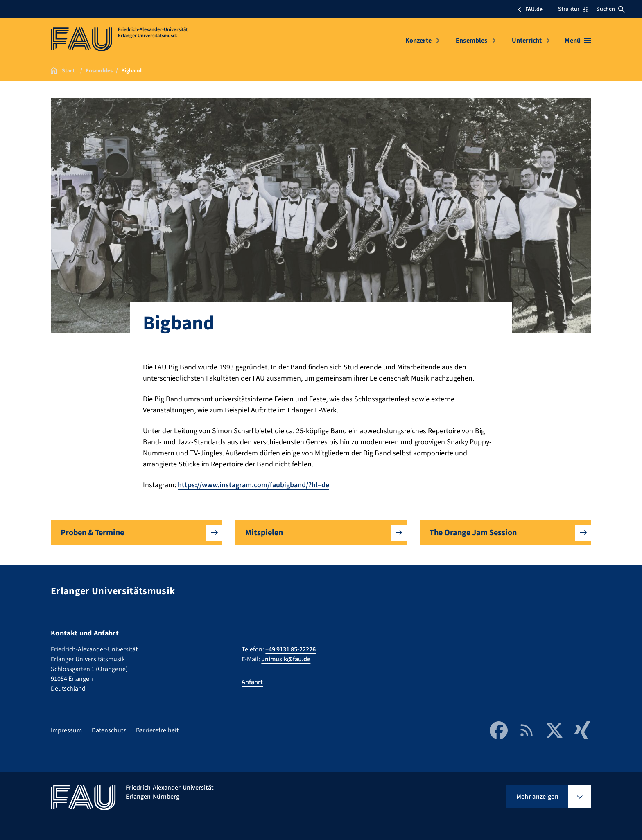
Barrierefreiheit (157, 730)
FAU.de (530, 9)
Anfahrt (252, 682)
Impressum (66, 730)
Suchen (610, 9)
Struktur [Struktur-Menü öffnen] (573, 9)
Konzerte (418, 41)
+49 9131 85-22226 (290, 649)
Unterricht (527, 41)
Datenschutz (109, 730)
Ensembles (471, 41)
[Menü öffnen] (578, 41)
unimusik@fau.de (286, 659)
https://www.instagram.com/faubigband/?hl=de (253, 485)
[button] (137, 533)
